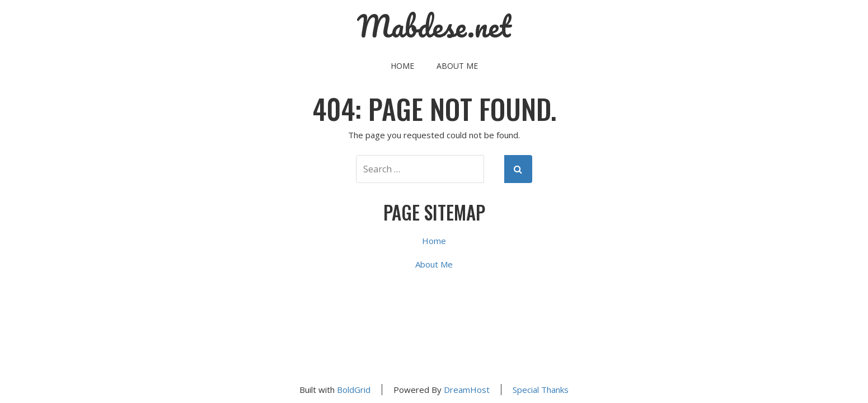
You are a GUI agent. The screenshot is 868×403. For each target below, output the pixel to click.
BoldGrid (354, 390)
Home (402, 66)
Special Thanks (541, 390)
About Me (457, 66)
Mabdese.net (434, 26)
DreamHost (467, 390)
